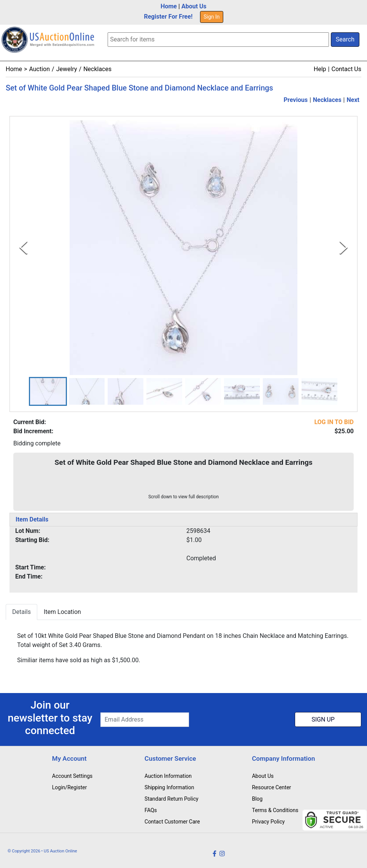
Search (345, 39)
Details (21, 612)
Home (169, 6)
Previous (296, 100)
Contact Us (346, 69)
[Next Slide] (344, 247)
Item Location (62, 612)
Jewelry (67, 69)
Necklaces (97, 69)
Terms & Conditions (275, 810)
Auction (39, 69)
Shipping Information (169, 787)
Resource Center (271, 787)
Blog (257, 799)
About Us (194, 6)
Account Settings (72, 776)
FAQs (151, 810)
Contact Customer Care (172, 822)
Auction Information (168, 776)
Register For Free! (168, 17)
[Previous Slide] (23, 247)
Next (353, 100)
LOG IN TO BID (334, 422)
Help (320, 69)
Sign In (211, 17)
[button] (48, 392)
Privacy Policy (268, 822)
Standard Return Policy (172, 799)
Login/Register (70, 787)
